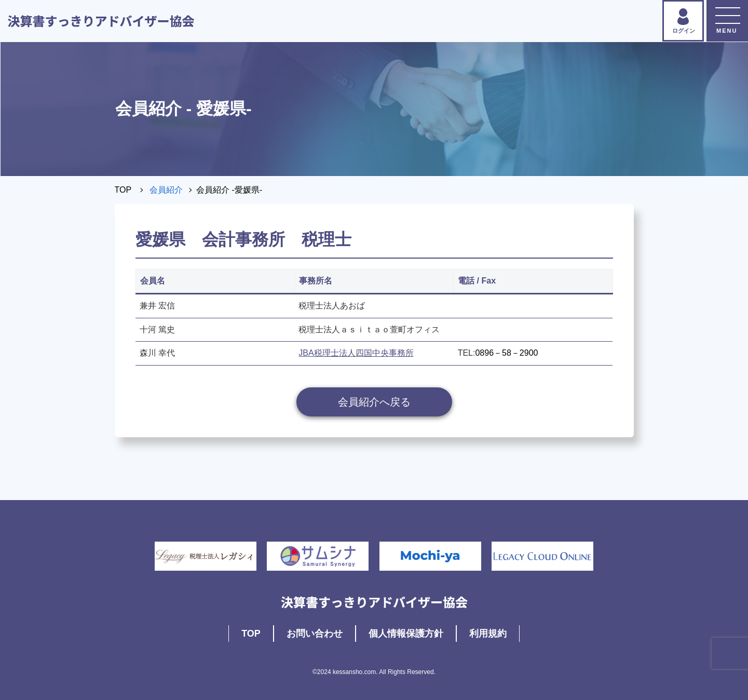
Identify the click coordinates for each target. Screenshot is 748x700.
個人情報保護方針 (406, 634)
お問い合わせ (315, 634)
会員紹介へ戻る (374, 402)
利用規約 (488, 634)
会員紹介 (166, 190)
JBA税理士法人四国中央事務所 (356, 353)
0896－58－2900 (506, 353)
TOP (123, 190)
